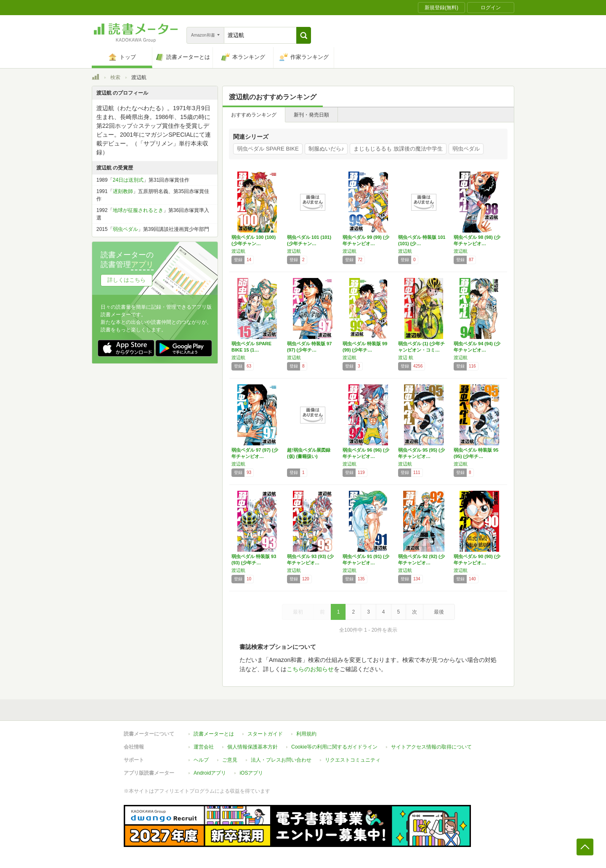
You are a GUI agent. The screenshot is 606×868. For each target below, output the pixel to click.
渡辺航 (238, 251)
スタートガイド (265, 734)
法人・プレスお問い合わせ (281, 760)
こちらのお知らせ (310, 669)
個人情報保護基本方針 (252, 747)
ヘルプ (201, 760)
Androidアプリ (210, 773)
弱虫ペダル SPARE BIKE (268, 149)
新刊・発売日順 (311, 115)
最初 (298, 612)
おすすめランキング (254, 115)
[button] (304, 35)
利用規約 (306, 734)
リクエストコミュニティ (353, 760)
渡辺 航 (406, 357)
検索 (115, 77)
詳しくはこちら (126, 280)
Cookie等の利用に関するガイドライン (334, 747)
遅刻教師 (123, 191)
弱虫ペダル (466, 149)
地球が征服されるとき (138, 210)
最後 (439, 612)
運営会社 (204, 747)
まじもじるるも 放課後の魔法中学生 (398, 149)
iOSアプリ (251, 773)
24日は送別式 (128, 180)
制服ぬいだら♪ (326, 149)
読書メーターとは (214, 734)
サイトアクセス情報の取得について (431, 747)
